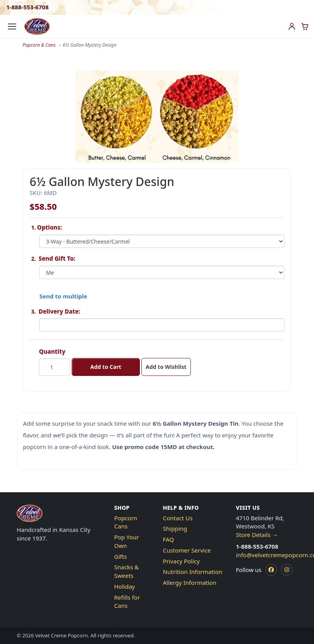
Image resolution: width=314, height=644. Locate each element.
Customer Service (187, 550)
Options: (51, 227)
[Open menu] (12, 26)
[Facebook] (271, 570)
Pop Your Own (127, 541)
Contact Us (178, 518)
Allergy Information (190, 583)
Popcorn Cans (126, 522)
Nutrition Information (193, 572)
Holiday (124, 586)
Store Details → (257, 535)
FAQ (168, 539)
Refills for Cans (127, 602)
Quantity (52, 351)
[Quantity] (55, 367)
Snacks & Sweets (126, 571)
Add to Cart (106, 367)
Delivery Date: (59, 311)
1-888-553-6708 (27, 7)
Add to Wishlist (166, 367)
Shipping (175, 528)
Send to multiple (63, 296)
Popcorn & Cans (39, 45)
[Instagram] (287, 570)
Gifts (121, 556)
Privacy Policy (181, 561)
